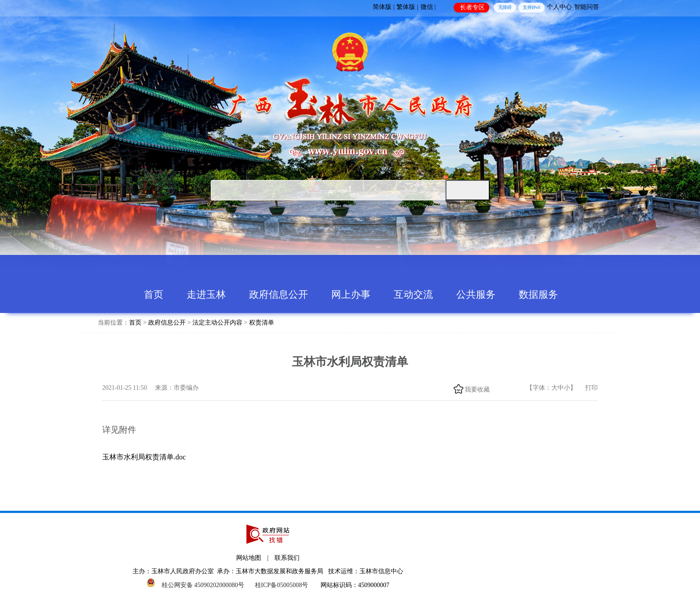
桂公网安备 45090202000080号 (203, 585)
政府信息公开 (279, 294)
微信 (503, 389)
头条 (513, 389)
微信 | (428, 7)
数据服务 (538, 294)
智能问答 (587, 7)
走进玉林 (206, 294)
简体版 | (383, 7)
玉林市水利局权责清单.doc (144, 457)
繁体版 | (407, 7)
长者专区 (472, 7)
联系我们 (287, 558)
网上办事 (351, 294)
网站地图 (249, 558)
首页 (154, 294)
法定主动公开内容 (217, 323)
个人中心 (559, 7)
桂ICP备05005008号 (282, 585)
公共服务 (476, 294)
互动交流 (413, 294)
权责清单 (262, 323)
